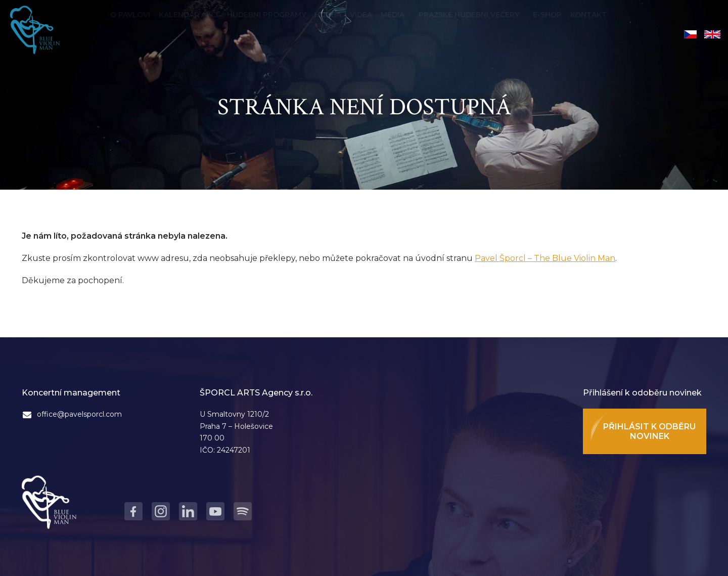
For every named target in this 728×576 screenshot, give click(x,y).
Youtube (215, 511)
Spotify (243, 511)
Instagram (161, 511)
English (712, 34)
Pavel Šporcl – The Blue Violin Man (545, 258)
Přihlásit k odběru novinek (649, 431)
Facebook (133, 511)
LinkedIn (188, 511)
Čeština (690, 34)
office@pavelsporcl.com (79, 414)
